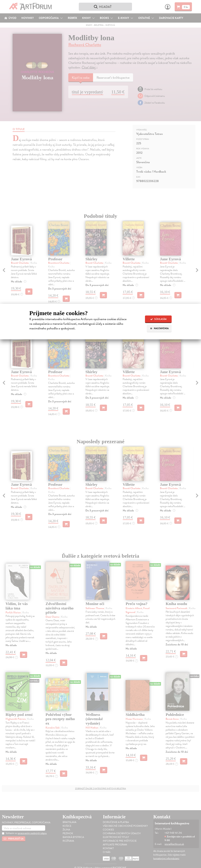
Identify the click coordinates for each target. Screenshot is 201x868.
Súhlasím (158, 319)
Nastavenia (159, 328)
